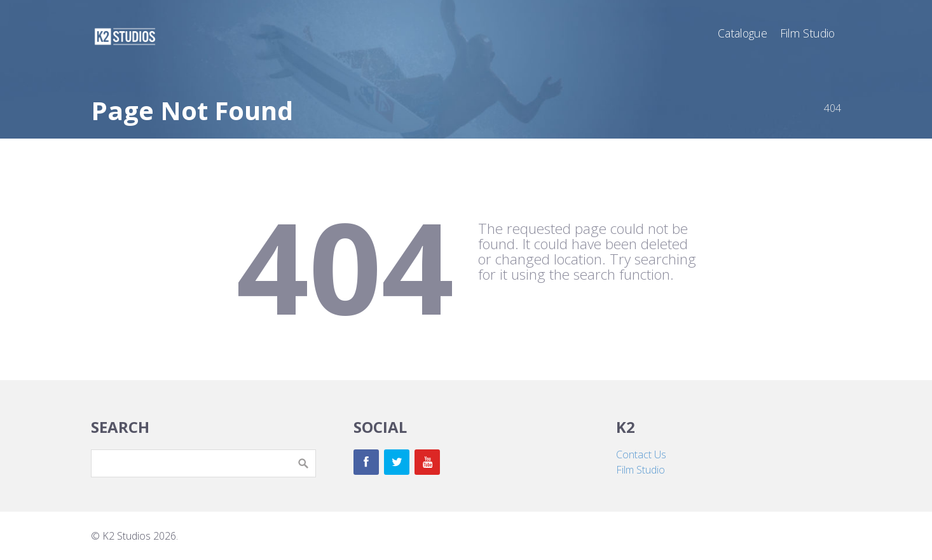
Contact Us (641, 454)
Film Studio (641, 470)
